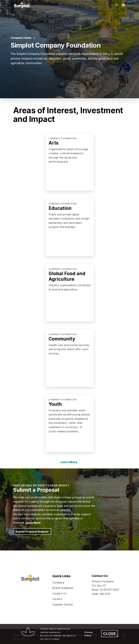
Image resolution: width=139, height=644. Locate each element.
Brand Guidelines (63, 588)
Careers (57, 599)
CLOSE (110, 634)
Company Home (21, 38)
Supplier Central (63, 604)
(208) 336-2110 (101, 594)
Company (58, 582)
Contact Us (59, 593)
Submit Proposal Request (32, 532)
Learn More (69, 462)
